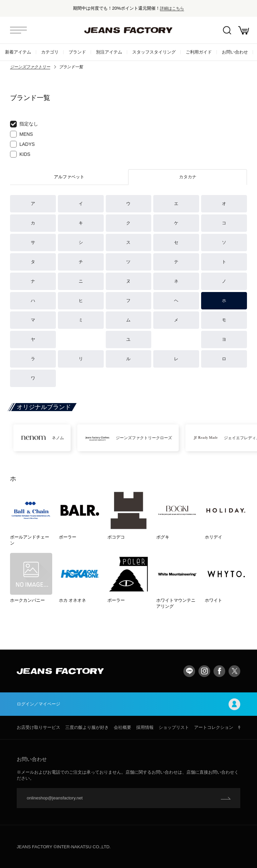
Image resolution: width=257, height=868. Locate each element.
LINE (189, 671)
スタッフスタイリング (154, 52)
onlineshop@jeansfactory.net (55, 798)
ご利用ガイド (199, 52)
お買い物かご (244, 30)
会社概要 (122, 727)
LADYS (22, 144)
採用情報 (145, 727)
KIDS (20, 154)
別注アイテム (109, 52)
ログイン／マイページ (128, 704)
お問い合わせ (235, 52)
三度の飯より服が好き (87, 727)
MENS (21, 134)
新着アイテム (18, 52)
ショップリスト (174, 727)
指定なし (24, 124)
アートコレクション (214, 727)
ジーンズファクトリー (30, 67)
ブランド (77, 52)
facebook (219, 671)
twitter (234, 671)
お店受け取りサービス (38, 727)
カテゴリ (50, 52)
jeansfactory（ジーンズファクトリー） (128, 30)
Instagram (204, 671)
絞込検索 (227, 30)
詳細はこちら (172, 8)
